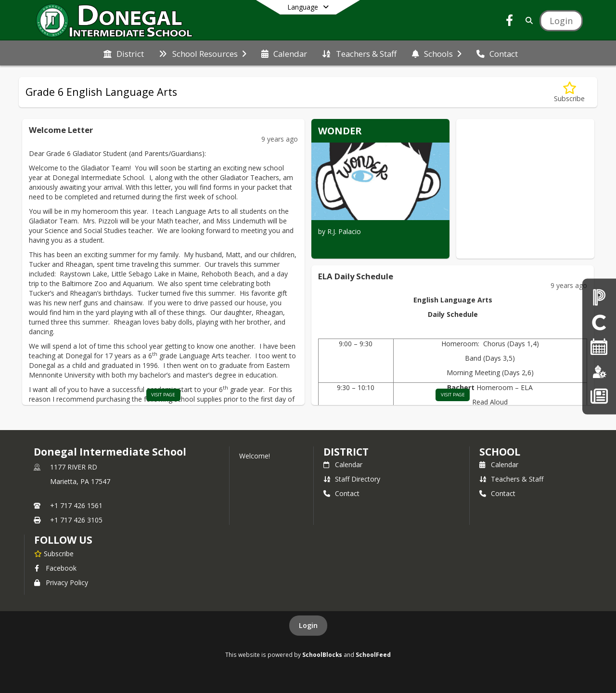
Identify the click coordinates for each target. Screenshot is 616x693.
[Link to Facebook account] (510, 22)
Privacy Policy (61, 582)
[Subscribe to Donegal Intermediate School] (54, 553)
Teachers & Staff (511, 479)
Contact (341, 493)
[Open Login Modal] (561, 21)
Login (308, 625)
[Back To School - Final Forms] (599, 396)
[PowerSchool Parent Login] (599, 297)
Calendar (343, 464)
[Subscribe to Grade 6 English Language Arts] (569, 92)
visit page (163, 395)
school (500, 452)
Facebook (55, 568)
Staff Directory (352, 479)
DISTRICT (346, 452)
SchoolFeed (373, 654)
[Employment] (599, 371)
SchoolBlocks (322, 654)
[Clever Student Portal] (599, 321)
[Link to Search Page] (527, 20)
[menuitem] (124, 53)
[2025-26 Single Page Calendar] (599, 346)
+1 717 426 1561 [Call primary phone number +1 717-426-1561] (76, 505)
